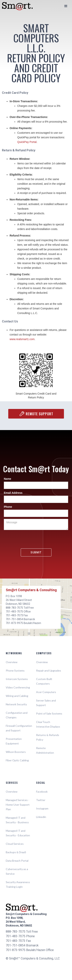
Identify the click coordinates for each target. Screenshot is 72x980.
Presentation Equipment (14, 741)
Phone (8, 507)
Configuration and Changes (17, 715)
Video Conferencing (18, 687)
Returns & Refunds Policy (48, 737)
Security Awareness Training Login (18, 884)
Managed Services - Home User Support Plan (18, 805)
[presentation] (36, 539)
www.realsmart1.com (22, 339)
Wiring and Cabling (17, 696)
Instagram (42, 808)
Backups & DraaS (16, 852)
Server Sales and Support (46, 703)
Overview (12, 662)
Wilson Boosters (16, 752)
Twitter (41, 800)
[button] (66, 6)
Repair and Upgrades (49, 671)
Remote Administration (45, 750)
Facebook (42, 792)
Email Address (13, 493)
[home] (15, 6)
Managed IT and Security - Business (17, 820)
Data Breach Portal (17, 861)
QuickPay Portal (27, 142)
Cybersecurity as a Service (17, 871)
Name (7, 479)
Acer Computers (46, 692)
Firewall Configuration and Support (19, 728)
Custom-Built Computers (44, 681)
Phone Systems (15, 671)
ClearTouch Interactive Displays (48, 724)
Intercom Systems (17, 679)
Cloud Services (15, 844)
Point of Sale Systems (49, 713)
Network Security (16, 704)
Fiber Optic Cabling (17, 760)
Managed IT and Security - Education (18, 833)
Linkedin (41, 817)
